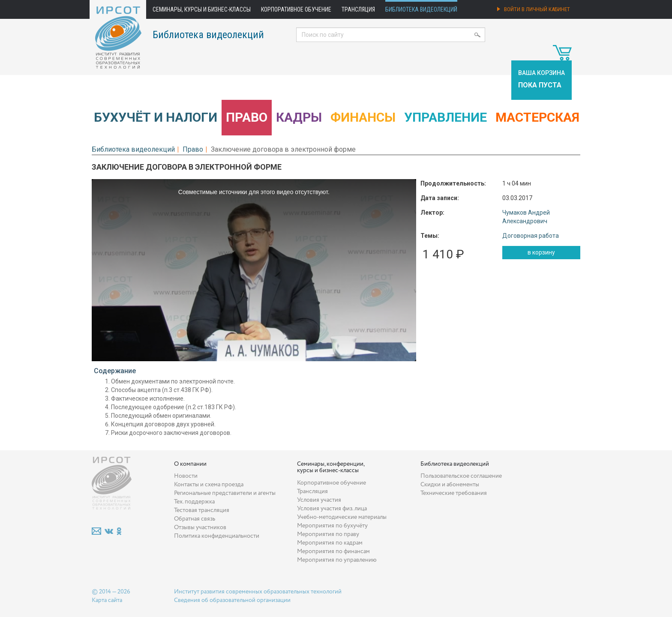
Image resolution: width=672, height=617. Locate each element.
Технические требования (454, 493)
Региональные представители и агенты (225, 493)
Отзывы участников (200, 527)
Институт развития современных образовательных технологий (258, 592)
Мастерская (537, 117)
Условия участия (319, 500)
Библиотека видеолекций (421, 9)
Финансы (363, 117)
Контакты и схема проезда (209, 485)
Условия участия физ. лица (332, 509)
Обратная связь (195, 519)
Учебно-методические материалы (342, 517)
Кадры (299, 117)
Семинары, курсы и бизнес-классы (202, 9)
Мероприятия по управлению (337, 560)
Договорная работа (531, 236)
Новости (186, 476)
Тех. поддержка (194, 502)
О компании (190, 464)
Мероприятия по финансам (333, 551)
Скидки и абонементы (450, 485)
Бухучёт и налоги (156, 117)
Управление (445, 117)
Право (247, 117)
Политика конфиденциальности (217, 536)
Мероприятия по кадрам (330, 543)
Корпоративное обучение (296, 9)
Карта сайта (107, 600)
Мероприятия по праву (328, 534)
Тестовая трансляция (202, 510)
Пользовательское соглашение (461, 476)
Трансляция (358, 9)
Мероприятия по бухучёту (332, 526)
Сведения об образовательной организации (232, 600)
